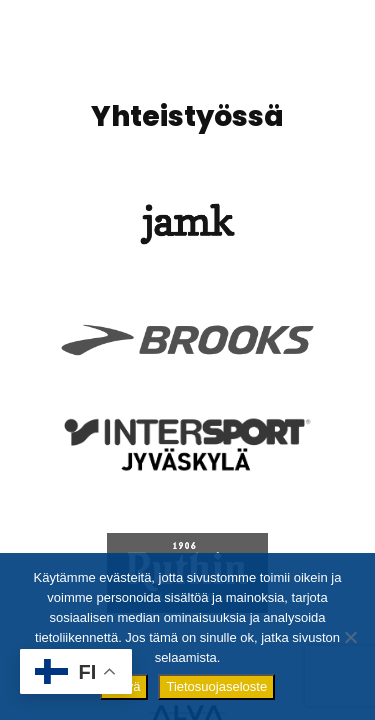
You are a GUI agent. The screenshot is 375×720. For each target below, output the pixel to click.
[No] (350, 637)
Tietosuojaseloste (216, 686)
